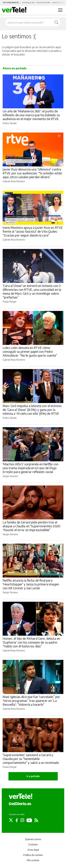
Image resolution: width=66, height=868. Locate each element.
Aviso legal (33, 850)
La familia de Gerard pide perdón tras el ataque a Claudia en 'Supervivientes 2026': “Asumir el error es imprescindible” (32, 526)
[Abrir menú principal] (60, 10)
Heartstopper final (28, 3)
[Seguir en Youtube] (29, 820)
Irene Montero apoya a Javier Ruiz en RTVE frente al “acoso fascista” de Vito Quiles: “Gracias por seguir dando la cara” (33, 231)
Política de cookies (33, 855)
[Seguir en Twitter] (11, 820)
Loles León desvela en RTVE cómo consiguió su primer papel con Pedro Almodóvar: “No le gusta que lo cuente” (30, 351)
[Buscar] (56, 22)
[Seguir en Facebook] (17, 820)
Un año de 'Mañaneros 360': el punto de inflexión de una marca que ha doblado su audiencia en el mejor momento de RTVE (31, 115)
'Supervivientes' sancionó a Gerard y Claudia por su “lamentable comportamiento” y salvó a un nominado (31, 759)
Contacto (33, 844)
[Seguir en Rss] (36, 820)
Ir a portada (33, 776)
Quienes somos (33, 839)
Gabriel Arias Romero (14, 181)
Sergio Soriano (10, 476)
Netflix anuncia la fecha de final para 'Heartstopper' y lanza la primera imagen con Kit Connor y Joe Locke (31, 584)
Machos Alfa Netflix (43, 3)
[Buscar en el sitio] (29, 22)
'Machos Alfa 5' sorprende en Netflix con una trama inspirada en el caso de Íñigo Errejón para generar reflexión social (31, 468)
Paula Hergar (10, 302)
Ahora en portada (15, 68)
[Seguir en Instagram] (22, 820)
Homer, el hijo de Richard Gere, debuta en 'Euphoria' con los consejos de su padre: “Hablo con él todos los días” (31, 642)
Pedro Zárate (10, 123)
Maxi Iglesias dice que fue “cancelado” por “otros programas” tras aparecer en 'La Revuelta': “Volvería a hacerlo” (31, 701)
